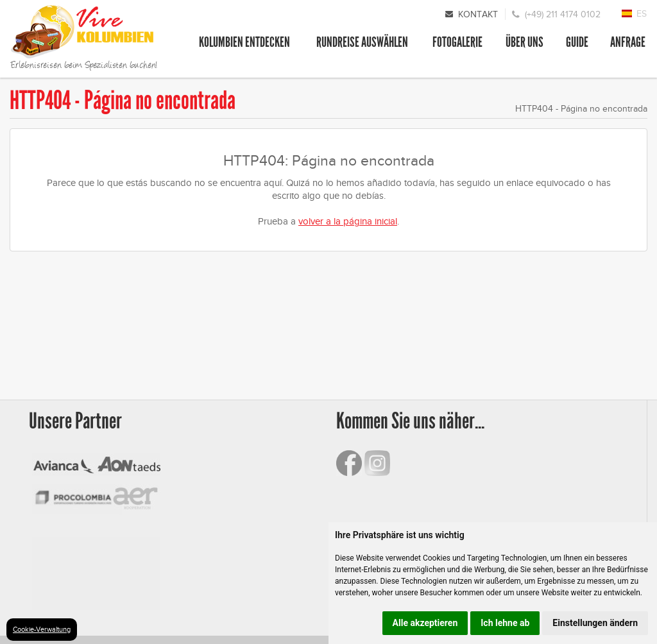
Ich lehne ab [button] (505, 623)
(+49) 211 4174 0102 (563, 14)
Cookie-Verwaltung (42, 629)
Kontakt (478, 14)
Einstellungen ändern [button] (595, 623)
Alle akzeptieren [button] (425, 623)
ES (642, 14)
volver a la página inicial (348, 221)
